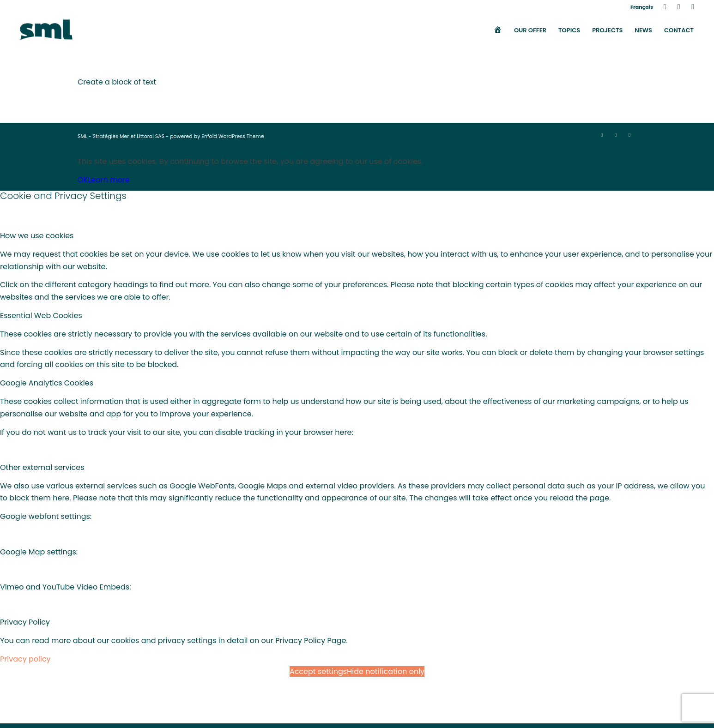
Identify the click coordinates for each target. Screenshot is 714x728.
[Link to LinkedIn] (665, 7)
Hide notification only (386, 671)
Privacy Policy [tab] (25, 622)
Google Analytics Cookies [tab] (47, 383)
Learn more (109, 180)
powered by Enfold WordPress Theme (217, 136)
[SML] (46, 30)
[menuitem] (639, 7)
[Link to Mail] (693, 7)
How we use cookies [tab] (37, 236)
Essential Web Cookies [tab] (41, 316)
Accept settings (318, 671)
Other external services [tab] (42, 467)
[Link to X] (679, 7)
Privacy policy (25, 659)
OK (83, 180)
